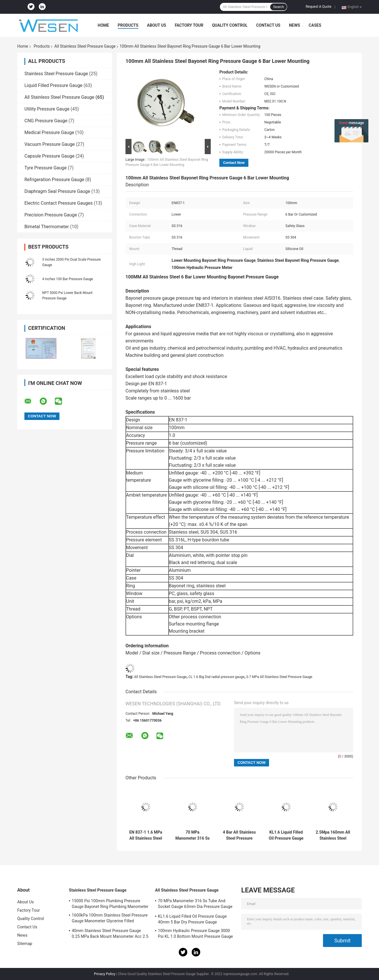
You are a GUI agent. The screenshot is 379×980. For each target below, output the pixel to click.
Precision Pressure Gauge (51, 215)
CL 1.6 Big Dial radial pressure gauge (216, 677)
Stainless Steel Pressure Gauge (56, 74)
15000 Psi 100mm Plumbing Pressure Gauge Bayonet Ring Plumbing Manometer (110, 904)
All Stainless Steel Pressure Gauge (85, 46)
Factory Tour (189, 25)
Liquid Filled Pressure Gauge (53, 85)
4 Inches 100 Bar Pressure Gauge (68, 279)
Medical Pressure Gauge (49, 132)
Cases (315, 25)
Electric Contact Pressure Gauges (59, 203)
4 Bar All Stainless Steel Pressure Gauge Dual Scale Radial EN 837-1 (239, 835)
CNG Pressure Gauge (46, 121)
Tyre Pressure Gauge (46, 168)
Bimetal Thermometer (47, 227)
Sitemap (25, 944)
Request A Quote (319, 7)
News (294, 25)
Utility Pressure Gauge (47, 109)
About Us (157, 25)
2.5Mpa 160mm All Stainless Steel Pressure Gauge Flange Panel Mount (333, 835)
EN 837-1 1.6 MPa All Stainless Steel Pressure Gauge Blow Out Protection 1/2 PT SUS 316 (146, 835)
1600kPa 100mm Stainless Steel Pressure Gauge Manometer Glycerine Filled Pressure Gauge (110, 919)
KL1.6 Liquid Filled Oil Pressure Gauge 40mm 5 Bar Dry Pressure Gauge (286, 835)
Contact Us (268, 25)
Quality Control (230, 25)
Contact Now (234, 163)
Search (279, 7)
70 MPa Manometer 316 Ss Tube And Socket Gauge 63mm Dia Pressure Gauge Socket (193, 835)
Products (128, 25)
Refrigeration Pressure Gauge (54, 180)
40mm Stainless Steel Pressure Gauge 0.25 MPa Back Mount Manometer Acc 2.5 (110, 933)
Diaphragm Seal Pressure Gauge (57, 191)
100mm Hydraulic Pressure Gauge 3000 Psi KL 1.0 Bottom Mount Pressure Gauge (195, 933)
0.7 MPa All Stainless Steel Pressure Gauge (279, 677)
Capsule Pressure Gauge (49, 156)
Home (103, 25)
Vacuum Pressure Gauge (50, 144)
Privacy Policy (105, 974)
